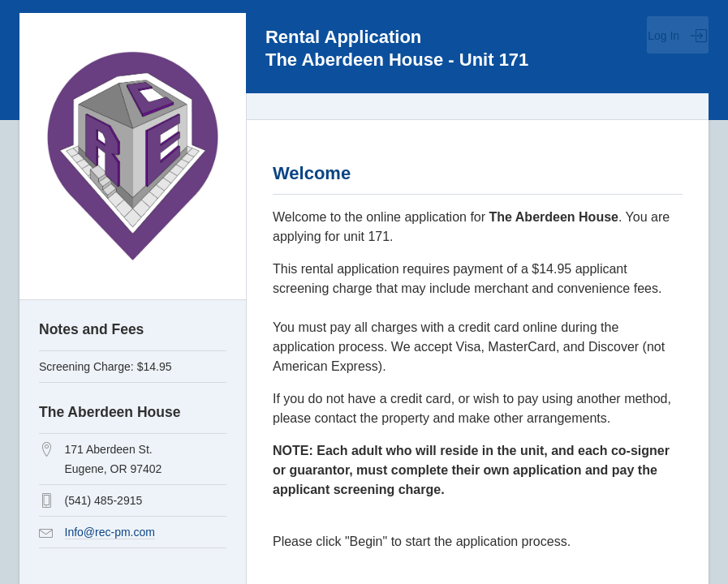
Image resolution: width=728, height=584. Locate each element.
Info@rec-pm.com (110, 532)
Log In (678, 36)
